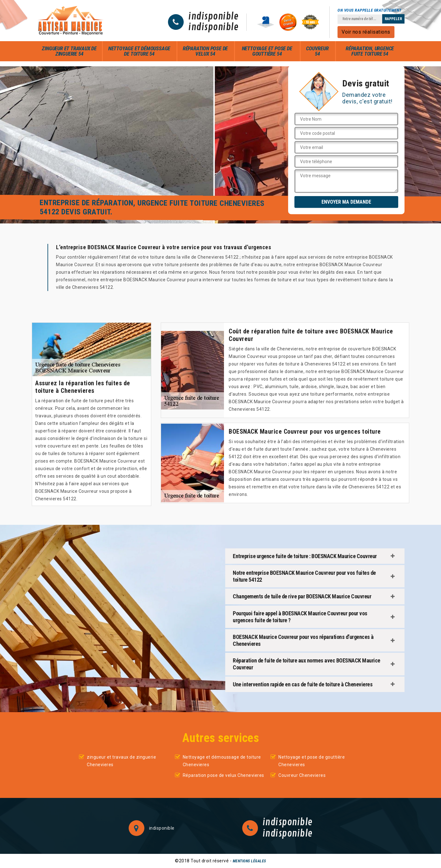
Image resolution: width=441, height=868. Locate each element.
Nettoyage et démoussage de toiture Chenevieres (222, 761)
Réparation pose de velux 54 (205, 51)
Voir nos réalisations (366, 32)
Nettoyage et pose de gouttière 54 (267, 51)
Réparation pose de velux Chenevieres (223, 775)
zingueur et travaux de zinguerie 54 (69, 51)
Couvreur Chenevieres (302, 775)
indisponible (213, 17)
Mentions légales (249, 861)
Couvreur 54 (317, 51)
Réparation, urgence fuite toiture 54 (370, 51)
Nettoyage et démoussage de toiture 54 (139, 51)
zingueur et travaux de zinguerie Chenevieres (121, 761)
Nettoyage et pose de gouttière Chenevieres (312, 761)
